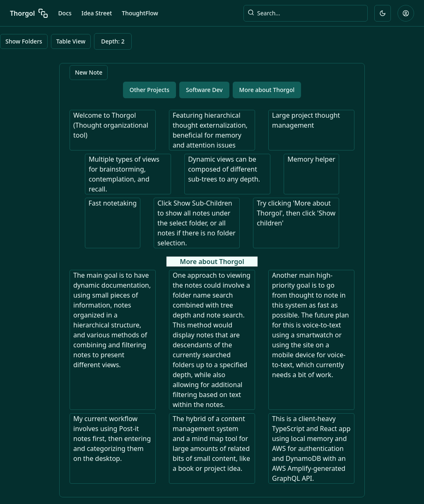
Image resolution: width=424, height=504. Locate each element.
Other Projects (149, 90)
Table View (71, 41)
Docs (65, 13)
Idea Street (97, 13)
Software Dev (204, 90)
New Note (89, 72)
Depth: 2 (113, 41)
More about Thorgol (267, 90)
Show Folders (24, 41)
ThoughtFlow (140, 13)
